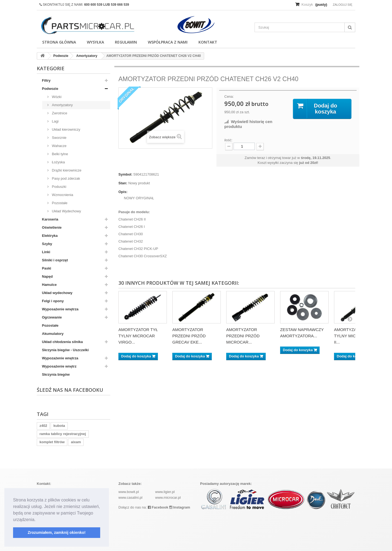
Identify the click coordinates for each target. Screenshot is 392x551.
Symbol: (125, 174)
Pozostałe (59, 203)
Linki (46, 252)
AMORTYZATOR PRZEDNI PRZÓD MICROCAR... (243, 336)
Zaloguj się (342, 5)
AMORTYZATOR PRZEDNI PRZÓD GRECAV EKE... (189, 336)
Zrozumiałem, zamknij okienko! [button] (57, 532)
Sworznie (59, 138)
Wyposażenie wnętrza (60, 309)
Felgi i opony (53, 301)
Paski (47, 268)
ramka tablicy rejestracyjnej (63, 434)
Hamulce (49, 285)
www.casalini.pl (130, 498)
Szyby (47, 244)
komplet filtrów (52, 442)
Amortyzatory (62, 105)
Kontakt (208, 42)
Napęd (47, 276)
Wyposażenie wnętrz (59, 366)
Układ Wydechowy (66, 211)
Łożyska (58, 162)
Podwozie (50, 89)
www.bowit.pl (129, 492)
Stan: (123, 183)
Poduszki (59, 187)
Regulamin (126, 42)
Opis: (123, 192)
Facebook (158, 507)
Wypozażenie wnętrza (60, 358)
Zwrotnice (59, 113)
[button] (38, 520)
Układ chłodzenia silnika (62, 342)
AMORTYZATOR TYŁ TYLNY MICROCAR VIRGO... (138, 336)
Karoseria (50, 219)
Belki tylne (59, 154)
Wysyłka (95, 42)
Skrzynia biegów (56, 374)
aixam (76, 442)
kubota (59, 426)
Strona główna (59, 42)
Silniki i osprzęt (55, 260)
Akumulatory (53, 334)
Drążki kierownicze (66, 170)
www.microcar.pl (168, 498)
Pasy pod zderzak (65, 178)
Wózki (56, 97)
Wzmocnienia (62, 195)
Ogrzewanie (52, 317)
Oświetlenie (52, 227)
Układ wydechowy (57, 293)
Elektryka (50, 236)
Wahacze (59, 146)
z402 (43, 426)
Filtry (46, 80)
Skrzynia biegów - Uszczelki (65, 350)
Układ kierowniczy (66, 129)
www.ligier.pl (165, 492)
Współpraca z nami (168, 42)
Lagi (55, 121)
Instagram (180, 507)
